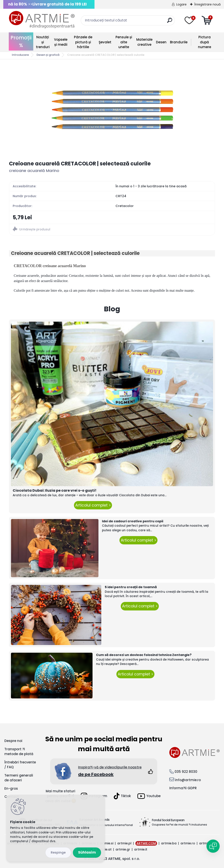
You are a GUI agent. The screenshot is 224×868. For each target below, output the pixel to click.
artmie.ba (169, 843)
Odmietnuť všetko (58, 853)
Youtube (149, 796)
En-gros (11, 788)
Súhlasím (87, 852)
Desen (161, 42)
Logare (181, 4)
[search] (170, 22)
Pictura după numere (205, 42)
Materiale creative (144, 42)
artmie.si (107, 843)
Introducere (20, 55)
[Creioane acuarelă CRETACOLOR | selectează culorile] (112, 110)
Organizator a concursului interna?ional (106, 825)
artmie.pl (124, 843)
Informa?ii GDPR (183, 788)
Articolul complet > (93, 505)
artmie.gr (123, 849)
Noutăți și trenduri (43, 42)
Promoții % (21, 41)
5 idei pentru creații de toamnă (131, 587)
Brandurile (179, 42)
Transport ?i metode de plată (19, 752)
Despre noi (13, 741)
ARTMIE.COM (146, 843)
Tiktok (122, 796)
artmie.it (141, 849)
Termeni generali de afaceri (19, 778)
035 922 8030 (186, 772)
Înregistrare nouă (207, 4)
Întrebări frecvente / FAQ (20, 765)
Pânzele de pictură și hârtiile (83, 42)
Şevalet (105, 42)
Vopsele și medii (61, 42)
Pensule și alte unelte (124, 42)
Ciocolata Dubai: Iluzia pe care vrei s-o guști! (55, 490)
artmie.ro (188, 843)
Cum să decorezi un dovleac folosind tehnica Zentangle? (144, 655)
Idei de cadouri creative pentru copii (133, 521)
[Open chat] (213, 846)
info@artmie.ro (188, 780)
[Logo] (42, 20)
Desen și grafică (48, 55)
